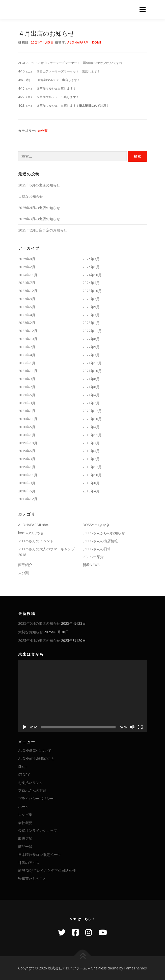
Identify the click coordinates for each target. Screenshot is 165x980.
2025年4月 (27, 259)
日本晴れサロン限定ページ (39, 855)
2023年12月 (28, 291)
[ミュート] (132, 727)
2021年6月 (91, 387)
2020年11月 (28, 419)
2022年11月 (92, 331)
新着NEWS (91, 565)
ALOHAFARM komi (84, 42)
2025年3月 (91, 259)
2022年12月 (28, 331)
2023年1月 (91, 323)
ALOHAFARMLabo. (34, 525)
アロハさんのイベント (36, 541)
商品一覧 (25, 847)
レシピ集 (25, 815)
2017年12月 (28, 499)
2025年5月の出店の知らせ (39, 185)
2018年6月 (27, 491)
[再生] (25, 727)
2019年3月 (27, 459)
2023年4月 (27, 315)
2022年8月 (91, 339)
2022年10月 (28, 339)
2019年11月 (92, 435)
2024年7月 (27, 283)
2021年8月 (91, 379)
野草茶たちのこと (32, 878)
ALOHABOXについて (35, 750)
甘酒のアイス (29, 863)
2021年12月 (92, 363)
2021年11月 (28, 371)
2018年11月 (28, 475)
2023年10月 (92, 291)
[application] (82, 696)
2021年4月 (91, 395)
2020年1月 (27, 435)
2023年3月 (91, 315)
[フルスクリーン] (140, 727)
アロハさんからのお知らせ (104, 533)
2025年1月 (91, 267)
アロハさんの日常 (97, 549)
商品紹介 (25, 565)
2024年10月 (92, 275)
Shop (22, 767)
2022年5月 (91, 347)
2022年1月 (27, 363)
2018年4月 (91, 491)
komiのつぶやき (31, 533)
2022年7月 (27, 347)
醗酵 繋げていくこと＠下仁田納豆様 (47, 870)
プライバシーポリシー (36, 798)
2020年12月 (92, 411)
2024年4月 (91, 283)
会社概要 (25, 823)
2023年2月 (27, 323)
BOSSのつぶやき (96, 525)
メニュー (142, 9)
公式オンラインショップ (38, 830)
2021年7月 (27, 387)
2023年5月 (91, 307)
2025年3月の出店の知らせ (39, 219)
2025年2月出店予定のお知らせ (43, 230)
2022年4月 (27, 355)
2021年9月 (27, 379)
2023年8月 (27, 299)
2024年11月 (28, 275)
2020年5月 (27, 427)
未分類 (43, 131)
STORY (24, 775)
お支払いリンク (31, 783)
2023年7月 (91, 299)
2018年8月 (91, 483)
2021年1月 (27, 411)
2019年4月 (91, 451)
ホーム (23, 807)
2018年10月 (92, 475)
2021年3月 (27, 403)
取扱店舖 (25, 838)
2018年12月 (92, 467)
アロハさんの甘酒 (32, 790)
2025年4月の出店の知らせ (39, 208)
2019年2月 (91, 459)
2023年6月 (27, 307)
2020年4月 (91, 427)
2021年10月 (92, 371)
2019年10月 (28, 443)
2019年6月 (27, 451)
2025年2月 (27, 267)
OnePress (99, 968)
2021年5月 (27, 395)
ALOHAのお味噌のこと (36, 758)
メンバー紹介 (93, 557)
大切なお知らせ (31, 196)
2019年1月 (27, 467)
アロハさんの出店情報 (100, 541)
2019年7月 (91, 443)
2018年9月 (27, 483)
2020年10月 (92, 419)
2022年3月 (91, 355)
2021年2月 (91, 403)
